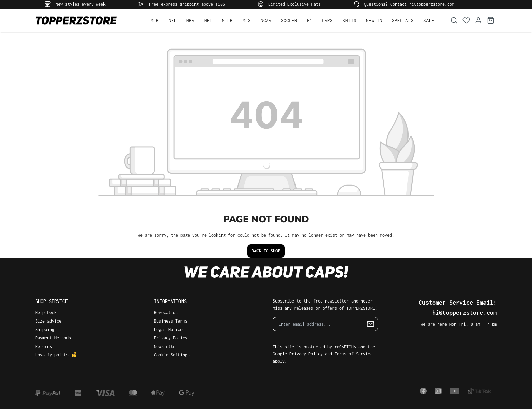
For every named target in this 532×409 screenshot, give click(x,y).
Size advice (48, 321)
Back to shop (266, 251)
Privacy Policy (171, 338)
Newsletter (166, 346)
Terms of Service (354, 354)
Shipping (45, 329)
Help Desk (46, 313)
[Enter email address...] (318, 324)
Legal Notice (168, 329)
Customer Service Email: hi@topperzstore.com (458, 307)
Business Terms (171, 321)
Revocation (166, 313)
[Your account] (478, 21)
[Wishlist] (466, 21)
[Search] (454, 21)
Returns (44, 346)
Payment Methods (53, 338)
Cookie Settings (172, 355)
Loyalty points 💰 (56, 355)
